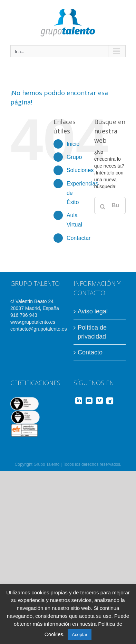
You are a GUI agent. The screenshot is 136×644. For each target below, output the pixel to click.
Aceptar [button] (80, 635)
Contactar (79, 238)
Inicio (73, 144)
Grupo (74, 157)
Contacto (90, 352)
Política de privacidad (92, 332)
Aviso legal (93, 311)
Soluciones (80, 170)
